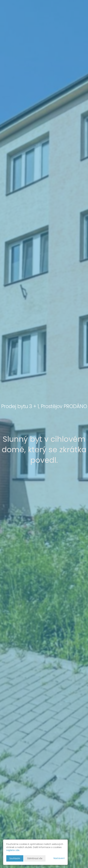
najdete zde (13, 850)
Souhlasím (15, 858)
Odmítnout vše (35, 858)
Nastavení (59, 858)
